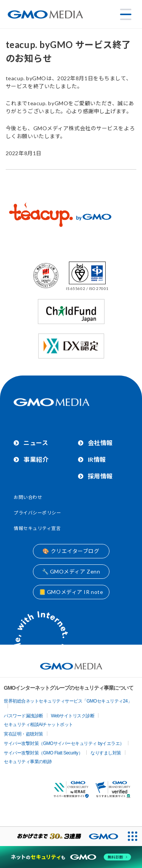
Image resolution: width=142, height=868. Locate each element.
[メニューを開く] (126, 14)
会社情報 (100, 443)
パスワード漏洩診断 (23, 716)
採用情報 (100, 476)
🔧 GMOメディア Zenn (71, 571)
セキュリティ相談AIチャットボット (38, 725)
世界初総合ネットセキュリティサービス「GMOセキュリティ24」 (68, 701)
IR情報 (97, 459)
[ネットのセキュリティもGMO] (71, 857)
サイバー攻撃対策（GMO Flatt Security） (43, 753)
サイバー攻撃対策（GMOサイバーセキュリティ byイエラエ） (64, 743)
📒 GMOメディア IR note (71, 592)
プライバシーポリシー (37, 513)
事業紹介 (36, 459)
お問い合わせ (28, 497)
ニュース (36, 443)
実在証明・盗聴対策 (23, 734)
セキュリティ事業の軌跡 (28, 762)
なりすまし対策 (106, 753)
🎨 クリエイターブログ (71, 551)
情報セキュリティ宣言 (37, 528)
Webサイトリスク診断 (73, 716)
